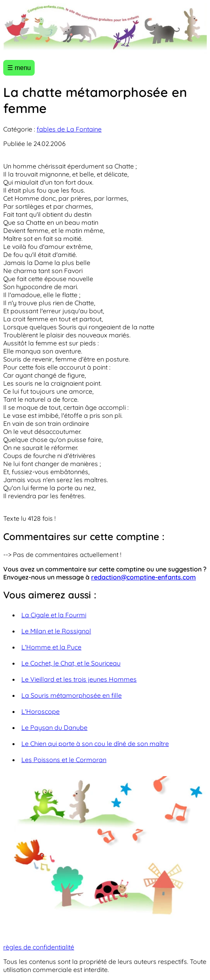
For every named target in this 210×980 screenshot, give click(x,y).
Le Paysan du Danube (54, 727)
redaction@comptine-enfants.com (143, 577)
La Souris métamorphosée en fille (72, 695)
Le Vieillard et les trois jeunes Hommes (79, 679)
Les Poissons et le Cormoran (64, 760)
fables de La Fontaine (69, 129)
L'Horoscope (41, 711)
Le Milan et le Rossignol (56, 631)
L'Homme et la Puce (51, 647)
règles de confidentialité (39, 947)
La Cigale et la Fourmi (54, 615)
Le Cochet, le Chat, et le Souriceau (71, 663)
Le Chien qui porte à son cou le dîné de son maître (95, 744)
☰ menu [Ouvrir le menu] (19, 68)
